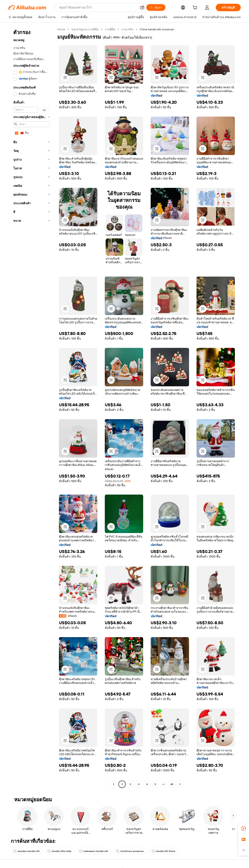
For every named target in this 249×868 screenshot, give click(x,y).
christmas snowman (130, 851)
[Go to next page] (180, 784)
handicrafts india (59, 851)
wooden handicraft (27, 851)
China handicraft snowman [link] (157, 29)
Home (61, 29)
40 (172, 784)
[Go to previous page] (114, 784)
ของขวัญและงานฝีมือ (85, 29)
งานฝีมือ (110, 29)
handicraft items (164, 851)
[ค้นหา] (156, 7)
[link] (244, 829)
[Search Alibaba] (98, 7)
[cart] (196, 8)
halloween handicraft (94, 851)
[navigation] (32, 407)
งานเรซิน (127, 29)
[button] (142, 7)
